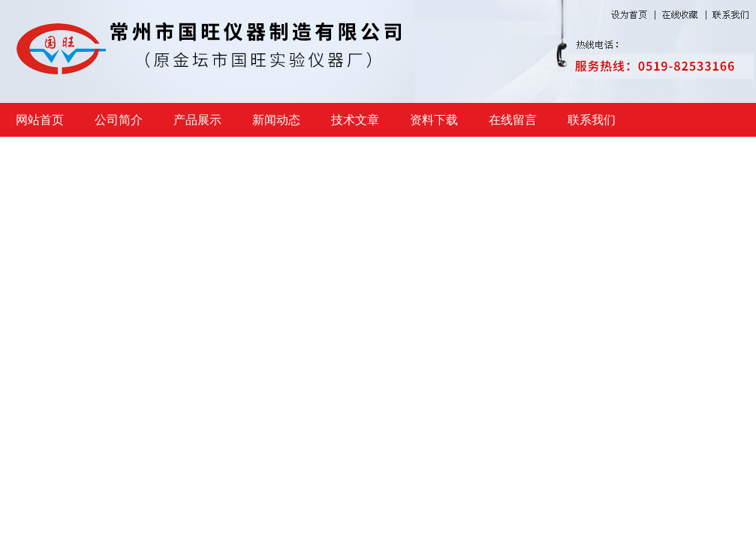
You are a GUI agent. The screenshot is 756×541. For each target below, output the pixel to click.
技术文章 (355, 120)
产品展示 (197, 120)
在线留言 (513, 120)
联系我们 (592, 120)
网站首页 (40, 120)
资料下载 (434, 120)
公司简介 (119, 120)
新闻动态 (276, 120)
